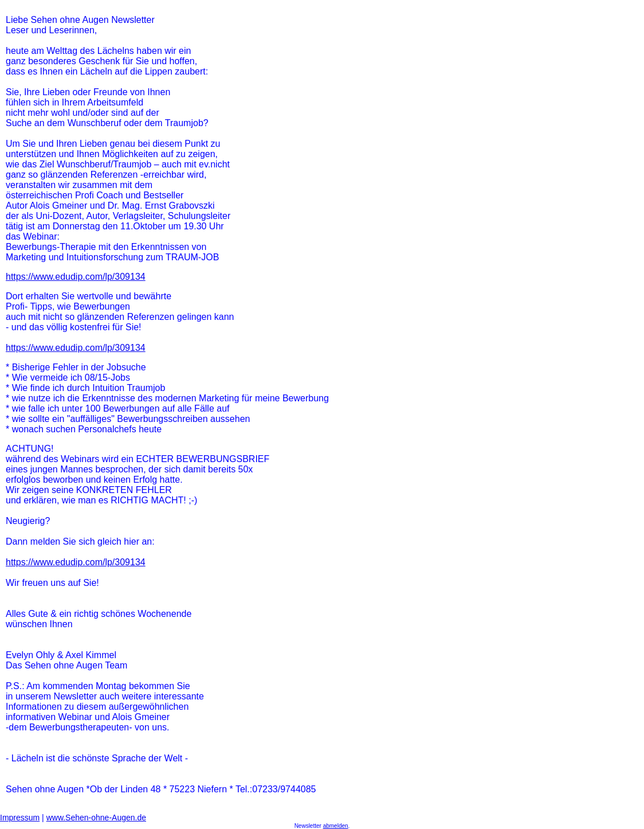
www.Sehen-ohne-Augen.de (96, 818)
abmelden (336, 826)
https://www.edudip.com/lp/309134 (76, 277)
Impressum (20, 818)
